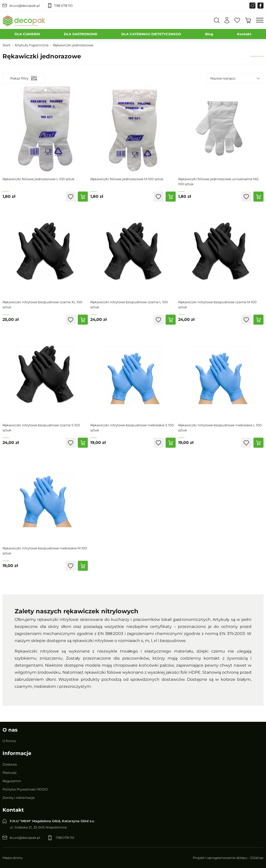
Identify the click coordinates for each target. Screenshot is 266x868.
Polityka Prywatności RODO (25, 789)
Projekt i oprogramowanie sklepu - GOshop (228, 858)
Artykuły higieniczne (32, 45)
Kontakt (244, 34)
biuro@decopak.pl (25, 6)
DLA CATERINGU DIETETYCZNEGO (151, 34)
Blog (209, 34)
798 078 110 (63, 6)
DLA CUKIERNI (27, 34)
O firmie (9, 741)
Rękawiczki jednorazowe (73, 45)
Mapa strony (13, 858)
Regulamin (12, 781)
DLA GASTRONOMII (81, 34)
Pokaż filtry (24, 78)
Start (6, 45)
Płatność (10, 773)
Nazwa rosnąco (223, 78)
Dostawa (10, 764)
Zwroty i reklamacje (19, 798)
